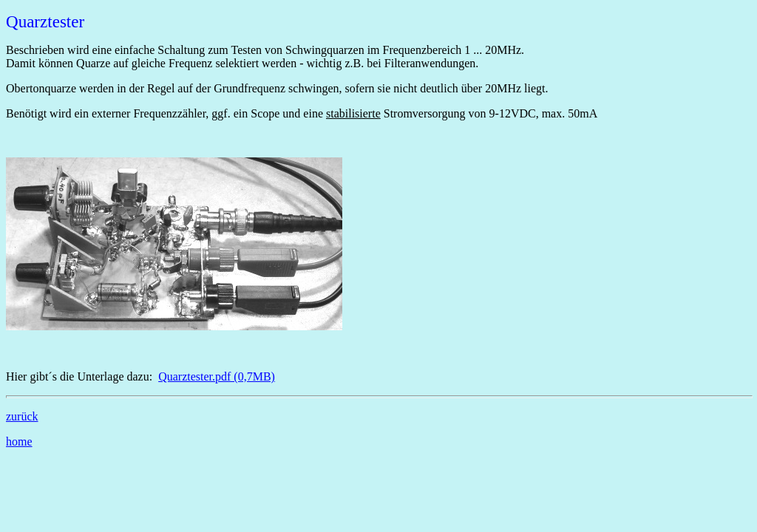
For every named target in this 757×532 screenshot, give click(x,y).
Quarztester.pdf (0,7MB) (217, 376)
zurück (22, 416)
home (19, 441)
